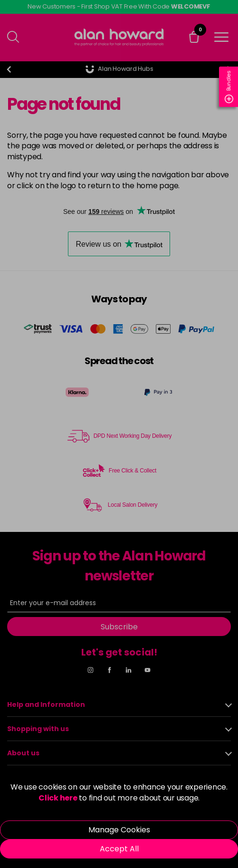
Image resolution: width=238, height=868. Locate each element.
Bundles (229, 87)
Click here (58, 798)
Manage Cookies (119, 830)
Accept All (119, 849)
